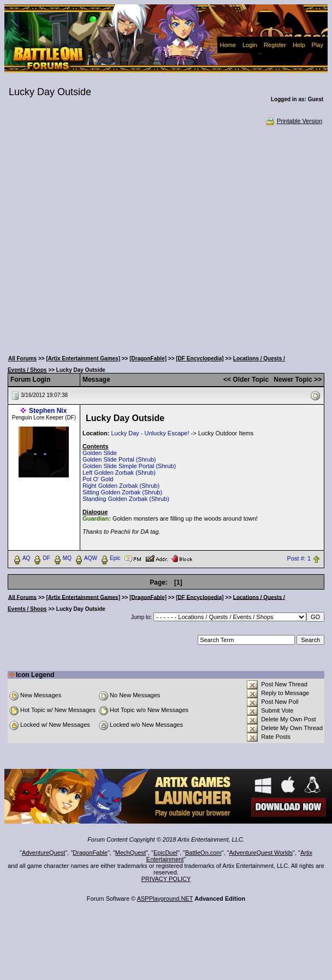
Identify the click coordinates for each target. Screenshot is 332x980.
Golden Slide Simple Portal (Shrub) (129, 466)
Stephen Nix (48, 411)
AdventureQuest (44, 853)
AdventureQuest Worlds (261, 853)
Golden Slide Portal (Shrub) (119, 459)
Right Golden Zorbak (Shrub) (121, 486)
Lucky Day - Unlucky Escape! (150, 433)
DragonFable (90, 853)
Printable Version (294, 121)
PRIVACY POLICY (166, 879)
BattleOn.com (203, 853)
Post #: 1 (299, 558)
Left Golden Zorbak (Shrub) (119, 472)
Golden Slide (100, 453)
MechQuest (131, 853)
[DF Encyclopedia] (200, 358)
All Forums (22, 358)
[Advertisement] (109, 237)
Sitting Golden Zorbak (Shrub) (122, 492)
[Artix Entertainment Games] (83, 358)
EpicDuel (165, 853)
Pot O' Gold (98, 479)
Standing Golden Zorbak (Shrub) (126, 499)
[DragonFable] (148, 358)
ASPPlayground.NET (165, 899)
